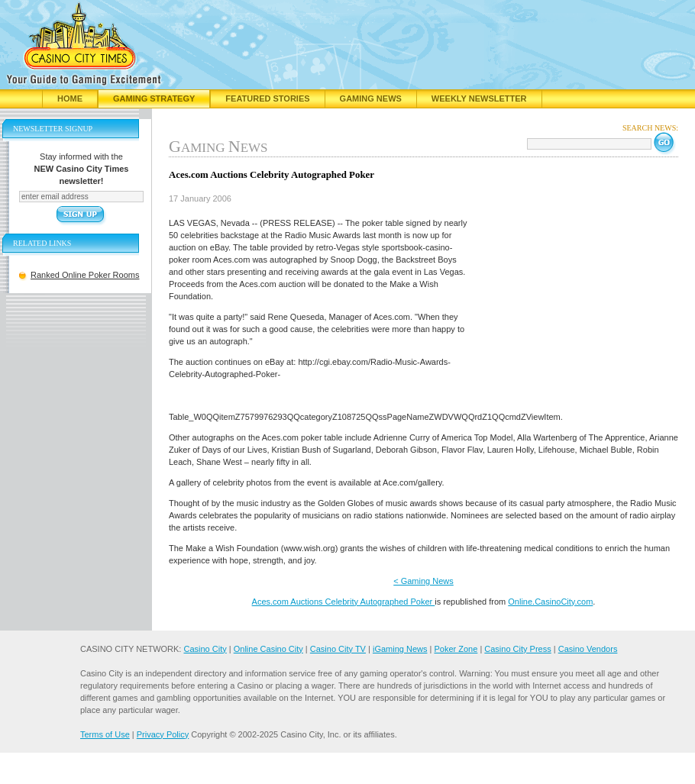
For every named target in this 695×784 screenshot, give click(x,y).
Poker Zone (456, 649)
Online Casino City (268, 649)
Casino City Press (517, 649)
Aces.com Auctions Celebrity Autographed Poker (344, 602)
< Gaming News (423, 581)
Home (70, 98)
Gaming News (371, 98)
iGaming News (400, 649)
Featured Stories (267, 98)
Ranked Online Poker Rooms (85, 275)
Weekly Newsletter (479, 98)
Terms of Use (105, 734)
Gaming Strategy (154, 98)
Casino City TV (338, 649)
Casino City (205, 649)
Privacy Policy (163, 734)
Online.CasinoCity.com (550, 602)
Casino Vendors (588, 649)
